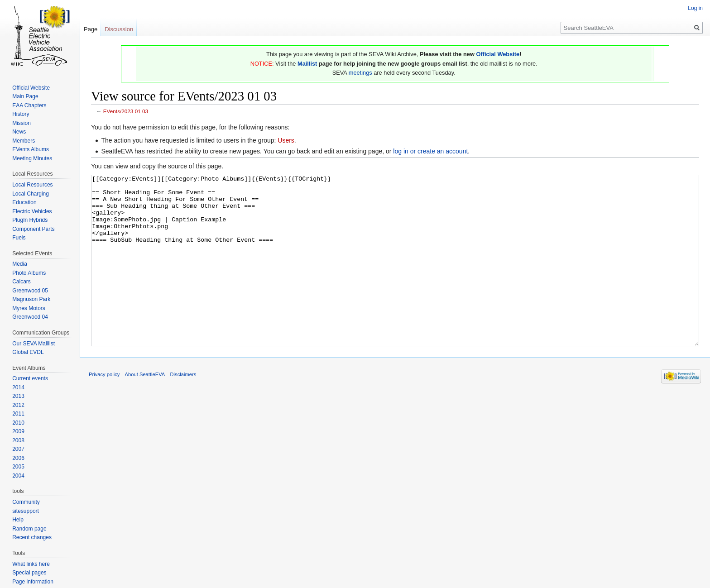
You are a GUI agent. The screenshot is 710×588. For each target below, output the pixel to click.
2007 (18, 449)
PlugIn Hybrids (30, 220)
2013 (18, 396)
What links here (31, 564)
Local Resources (32, 185)
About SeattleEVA (145, 408)
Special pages (29, 573)
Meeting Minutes (32, 158)
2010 (18, 423)
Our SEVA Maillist (34, 344)
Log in (695, 8)
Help (18, 520)
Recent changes (32, 537)
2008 (18, 440)
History (21, 114)
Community (26, 502)
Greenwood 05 (30, 291)
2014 (18, 387)
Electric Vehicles (32, 211)
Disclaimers (183, 408)
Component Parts (33, 229)
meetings (360, 73)
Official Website (498, 54)
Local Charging (31, 194)
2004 (18, 476)
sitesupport (26, 511)
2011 (18, 414)
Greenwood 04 (30, 317)
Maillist (307, 64)
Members (24, 141)
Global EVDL (28, 352)
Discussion (119, 29)
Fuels (19, 238)
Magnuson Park (31, 299)
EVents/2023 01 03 (126, 111)
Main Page (25, 96)
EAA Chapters (29, 105)
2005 (18, 467)
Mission (22, 123)
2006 (18, 458)
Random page (29, 529)
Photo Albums (29, 273)
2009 (18, 431)
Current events (30, 378)
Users (286, 140)
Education (24, 202)
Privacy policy (104, 408)
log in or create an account (430, 151)
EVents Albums (31, 149)
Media (20, 264)
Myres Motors (29, 308)
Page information (33, 582)
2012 (18, 405)
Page (91, 29)
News (19, 132)
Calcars (22, 282)
